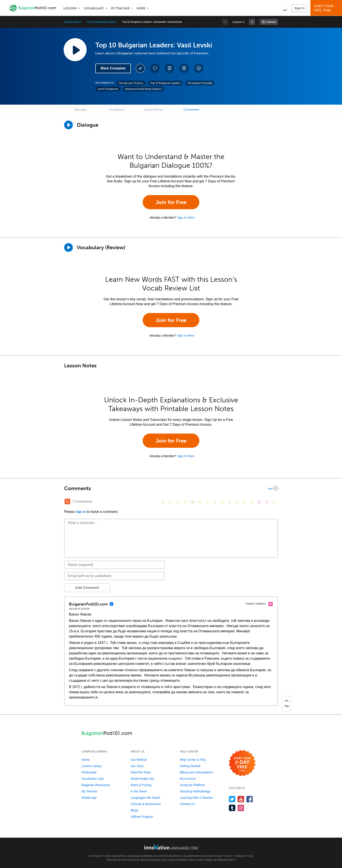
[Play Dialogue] (68, 125)
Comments (191, 110)
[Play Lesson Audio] (75, 50)
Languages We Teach (145, 798)
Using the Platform (192, 785)
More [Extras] (141, 8)
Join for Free (171, 202)
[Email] (114, 576)
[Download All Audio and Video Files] (199, 68)
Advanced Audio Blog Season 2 (144, 89)
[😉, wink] (222, 502)
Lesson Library (73, 22)
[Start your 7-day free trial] (242, 763)
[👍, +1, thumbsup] (274, 502)
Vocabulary (94, 8)
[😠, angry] (200, 502)
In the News (139, 791)
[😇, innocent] (237, 502)
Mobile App (89, 798)
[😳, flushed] (170, 502)
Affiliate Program (142, 817)
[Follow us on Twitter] (232, 799)
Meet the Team (141, 772)
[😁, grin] (178, 502)
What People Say (142, 779)
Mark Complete (113, 68)
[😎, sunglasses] (193, 502)
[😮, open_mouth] (252, 502)
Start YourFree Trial (327, 8)
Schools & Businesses (146, 804)
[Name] (114, 565)
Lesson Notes (153, 110)
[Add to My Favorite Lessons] (155, 68)
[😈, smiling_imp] (259, 502)
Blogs (134, 810)
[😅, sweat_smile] (215, 502)
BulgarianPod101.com (198, 856)
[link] (252, 22)
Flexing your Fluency (131, 83)
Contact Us (187, 804)
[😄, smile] (163, 502)
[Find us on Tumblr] (232, 808)
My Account (188, 779)
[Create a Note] (169, 68)
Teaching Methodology (195, 791)
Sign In (299, 8)
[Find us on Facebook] (250, 799)
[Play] (68, 247)
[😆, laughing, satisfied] (207, 502)
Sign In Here (186, 218)
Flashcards (89, 772)
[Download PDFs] (184, 68)
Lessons (70, 8)
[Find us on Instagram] (241, 808)
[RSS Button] (67, 501)
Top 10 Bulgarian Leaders (102, 22)
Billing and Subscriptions (196, 772)
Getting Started (190, 766)
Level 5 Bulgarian (108, 89)
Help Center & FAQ (193, 760)
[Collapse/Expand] (171, 488)
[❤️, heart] (267, 502)
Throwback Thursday (200, 83)
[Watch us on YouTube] (241, 799)
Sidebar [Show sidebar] (271, 22)
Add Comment (87, 588)
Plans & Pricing (141, 785)
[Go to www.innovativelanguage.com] (171, 847)
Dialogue (80, 110)
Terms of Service (216, 860)
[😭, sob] (230, 502)
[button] (285, 8)
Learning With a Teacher (196, 798)
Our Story (137, 766)
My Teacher (120, 8)
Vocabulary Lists (93, 779)
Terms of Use (244, 856)
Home (86, 760)
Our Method (139, 760)
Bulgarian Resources (96, 785)
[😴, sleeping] (245, 502)
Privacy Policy (223, 856)
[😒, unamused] (185, 502)
